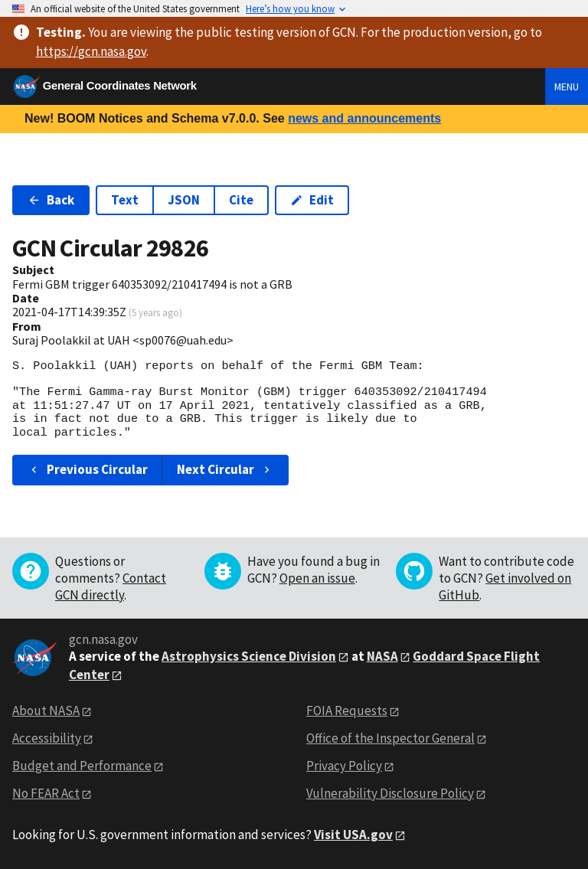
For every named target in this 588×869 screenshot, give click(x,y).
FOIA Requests (347, 711)
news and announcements (364, 118)
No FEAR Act (46, 793)
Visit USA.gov (353, 835)
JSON (184, 200)
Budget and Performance (82, 766)
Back (51, 200)
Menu (567, 87)
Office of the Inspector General (390, 738)
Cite (241, 200)
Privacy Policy (344, 766)
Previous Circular (88, 469)
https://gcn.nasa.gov (91, 51)
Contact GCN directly (111, 586)
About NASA (46, 711)
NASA (382, 656)
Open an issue (317, 578)
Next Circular (225, 469)
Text (125, 200)
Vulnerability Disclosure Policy (390, 793)
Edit (312, 200)
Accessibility (47, 738)
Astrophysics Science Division (249, 656)
